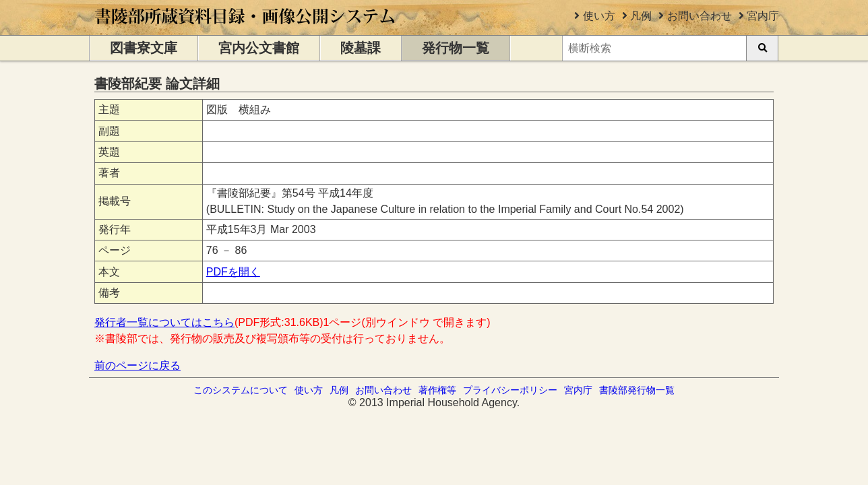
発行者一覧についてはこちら (164, 322)
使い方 (599, 16)
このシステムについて (241, 390)
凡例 (641, 16)
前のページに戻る (137, 365)
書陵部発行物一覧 (637, 390)
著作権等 (437, 390)
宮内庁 (763, 16)
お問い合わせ (700, 16)
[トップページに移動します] (246, 29)
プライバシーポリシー (510, 390)
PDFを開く (233, 272)
